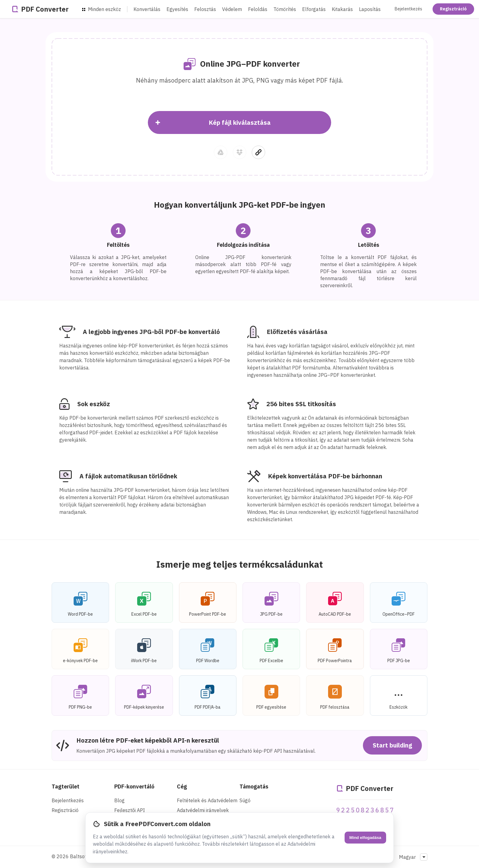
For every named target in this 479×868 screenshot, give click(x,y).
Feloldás (258, 9)
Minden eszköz (102, 9)
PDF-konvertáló (134, 786)
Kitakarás (342, 9)
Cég (182, 786)
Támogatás (254, 786)
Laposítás (370, 9)
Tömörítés (285, 9)
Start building (392, 745)
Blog (119, 800)
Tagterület (66, 786)
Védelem (232, 9)
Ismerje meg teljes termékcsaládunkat (240, 564)
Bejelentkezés (408, 9)
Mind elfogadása (365, 838)
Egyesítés (177, 9)
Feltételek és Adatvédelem (207, 800)
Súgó (245, 800)
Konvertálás (147, 9)
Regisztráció (453, 9)
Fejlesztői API (130, 810)
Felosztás (205, 9)
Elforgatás (314, 9)
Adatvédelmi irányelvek (203, 810)
